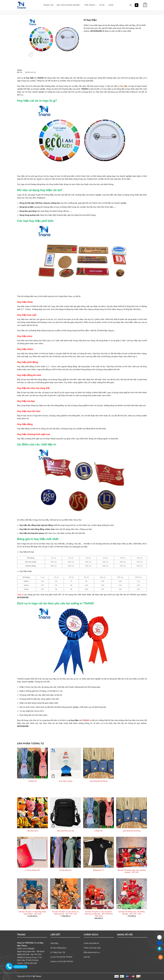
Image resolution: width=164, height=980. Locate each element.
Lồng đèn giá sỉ (33, 831)
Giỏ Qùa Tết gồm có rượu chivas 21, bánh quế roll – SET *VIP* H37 (66, 913)
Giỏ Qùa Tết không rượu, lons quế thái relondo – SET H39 (132, 871)
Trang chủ (48, 5)
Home (3, 11)
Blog (111, 5)
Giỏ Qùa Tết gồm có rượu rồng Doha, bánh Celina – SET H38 (33, 913)
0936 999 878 (20, 967)
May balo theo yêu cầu (66, 831)
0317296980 (29, 949)
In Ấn (103, 5)
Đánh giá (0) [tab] (31, 72)
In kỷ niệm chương (66, 781)
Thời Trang (90, 5)
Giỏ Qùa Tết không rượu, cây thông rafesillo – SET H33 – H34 (132, 913)
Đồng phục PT (99, 870)
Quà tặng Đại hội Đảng (99, 781)
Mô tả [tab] (20, 72)
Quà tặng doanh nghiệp (69, 5)
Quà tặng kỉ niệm (38, 11)
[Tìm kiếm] (131, 5)
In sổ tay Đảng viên (33, 870)
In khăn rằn (32, 781)
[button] (137, 5)
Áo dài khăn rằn (65, 870)
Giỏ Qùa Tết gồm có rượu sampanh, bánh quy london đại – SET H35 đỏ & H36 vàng (99, 914)
